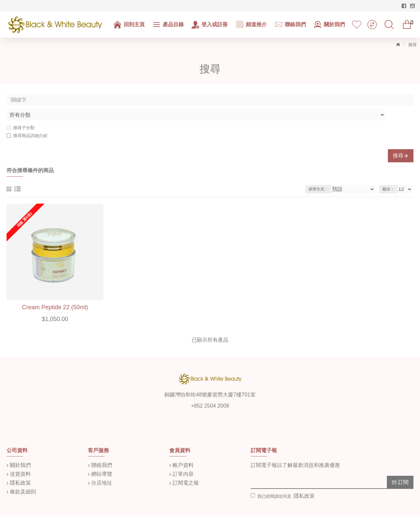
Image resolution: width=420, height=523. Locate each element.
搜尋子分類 (21, 113)
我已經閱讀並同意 (283, 482)
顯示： (390, 175)
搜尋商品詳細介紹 (27, 121)
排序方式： (329, 175)
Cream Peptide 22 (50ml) (55, 293)
